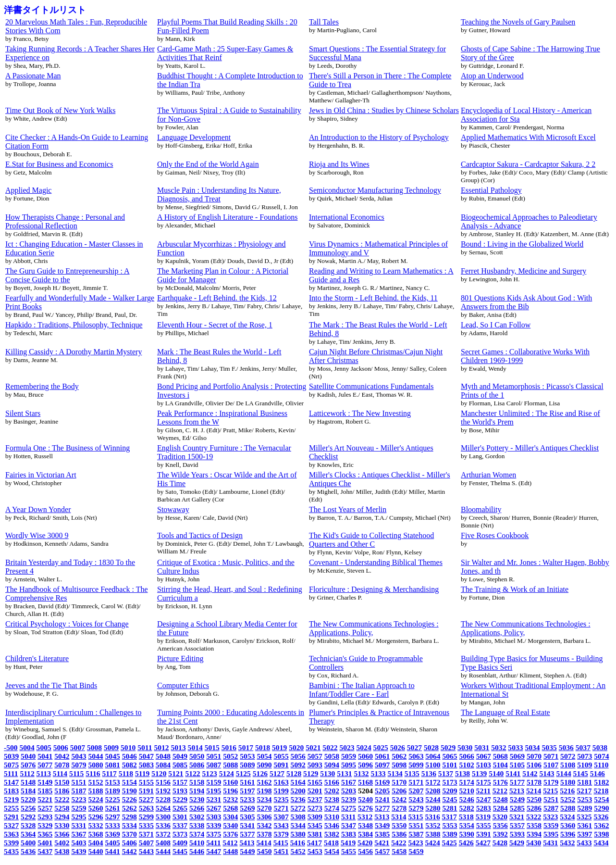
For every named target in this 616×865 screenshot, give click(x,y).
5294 (62, 817)
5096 (365, 765)
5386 (399, 834)
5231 (214, 799)
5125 (243, 773)
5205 (382, 791)
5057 (315, 756)
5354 (467, 825)
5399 (11, 843)
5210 (467, 791)
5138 (462, 773)
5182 (601, 782)
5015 (212, 747)
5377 (247, 834)
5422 (399, 843)
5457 (382, 851)
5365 (45, 834)
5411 (213, 843)
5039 (11, 756)
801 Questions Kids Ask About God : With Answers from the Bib (526, 302)
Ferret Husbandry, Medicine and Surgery (524, 271)
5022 (330, 747)
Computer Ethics (183, 685)
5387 (416, 834)
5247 (484, 799)
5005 (44, 747)
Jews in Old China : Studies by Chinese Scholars (384, 110)
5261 (113, 808)
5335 (146, 825)
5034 (532, 747)
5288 (568, 808)
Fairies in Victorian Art (41, 475)
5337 (180, 825)
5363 (11, 834)
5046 (129, 756)
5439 (79, 851)
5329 (45, 825)
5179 (551, 782)
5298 (129, 817)
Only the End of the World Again (208, 164)
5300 (163, 817)
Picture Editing (180, 658)
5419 (348, 843)
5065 (450, 756)
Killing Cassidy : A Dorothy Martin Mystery (74, 352)
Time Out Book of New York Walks (60, 110)
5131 (344, 773)
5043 (79, 756)
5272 (298, 808)
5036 (566, 747)
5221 (45, 799)
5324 (567, 817)
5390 (467, 834)
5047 (146, 756)
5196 (230, 791)
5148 (28, 782)
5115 (76, 773)
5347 (349, 825)
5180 (568, 782)
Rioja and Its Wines (339, 164)
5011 (145, 747)
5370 (129, 834)
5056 (298, 756)
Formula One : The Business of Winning (68, 448)
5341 (247, 825)
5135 (412, 773)
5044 (95, 756)
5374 (197, 834)
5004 (27, 747)
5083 (146, 765)
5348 (365, 825)
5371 (146, 834)
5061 (382, 756)
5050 (197, 756)
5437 (45, 851)
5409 (180, 843)
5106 (534, 765)
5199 (281, 791)
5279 (416, 808)
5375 (214, 834)
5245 (450, 799)
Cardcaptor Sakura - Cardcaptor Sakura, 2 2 (528, 164)
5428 (500, 843)
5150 (62, 782)
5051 (214, 756)
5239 (349, 799)
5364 (28, 834)
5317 (450, 817)
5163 (281, 782)
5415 (281, 843)
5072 (568, 756)
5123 (210, 773)
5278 (399, 808)
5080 (95, 765)
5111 (11, 773)
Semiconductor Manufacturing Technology (375, 190)
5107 (551, 765)
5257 (45, 808)
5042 (62, 756)
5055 (281, 756)
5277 (382, 808)
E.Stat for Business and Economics (59, 164)
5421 (382, 843)
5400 (28, 843)
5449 (247, 851)
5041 (45, 756)
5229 (180, 799)
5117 (110, 773)
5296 (95, 817)
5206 (399, 791)
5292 (28, 817)
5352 (433, 825)
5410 (197, 843)
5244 (433, 799)
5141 (513, 773)
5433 (584, 843)
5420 (365, 843)
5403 (79, 843)
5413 (247, 843)
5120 (159, 773)
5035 (549, 747)
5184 (28, 791)
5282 (467, 808)
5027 (414, 747)
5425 (450, 843)
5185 (45, 791)
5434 (601, 843)
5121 (176, 773)
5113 (44, 773)
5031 (482, 747)
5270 (264, 808)
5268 (230, 808)
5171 (416, 782)
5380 (298, 834)
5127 (277, 773)
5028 (431, 747)
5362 (601, 825)
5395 (551, 834)
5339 (214, 825)
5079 (79, 765)
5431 (550, 843)
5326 (601, 817)
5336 (163, 825)
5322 (534, 817)
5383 (349, 834)
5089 (247, 765)
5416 (298, 843)
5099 (416, 765)
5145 (581, 773)
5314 (399, 817)
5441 (113, 851)
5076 (28, 765)
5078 (62, 765)
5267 (214, 808)
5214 (534, 791)
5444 (163, 851)
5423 (415, 843)
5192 (163, 791)
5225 (113, 799)
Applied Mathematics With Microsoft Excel (528, 137)
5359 (551, 825)
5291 (11, 817)
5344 (298, 825)
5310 (332, 817)
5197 (247, 791)
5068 (500, 756)
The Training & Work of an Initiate (515, 589)
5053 (247, 756)
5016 (229, 747)
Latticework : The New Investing (360, 413)
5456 (365, 851)
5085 (180, 765)
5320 (500, 817)
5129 (311, 773)
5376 (230, 834)
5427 (483, 843)
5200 (298, 791)
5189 (113, 791)
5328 (28, 825)
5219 (11, 799)
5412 (230, 843)
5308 (298, 817)
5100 (433, 765)
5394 (534, 834)
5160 (230, 782)
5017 (246, 747)
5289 (585, 808)
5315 (415, 817)
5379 (281, 834)
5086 (197, 765)
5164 (298, 782)
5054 (264, 756)
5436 (28, 851)
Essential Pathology (491, 190)
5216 (567, 791)
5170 (399, 782)
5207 (416, 791)
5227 (146, 799)
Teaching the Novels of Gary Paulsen (518, 22)
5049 (180, 756)
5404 (95, 843)
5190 (129, 791)
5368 (95, 834)
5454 (332, 851)
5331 (79, 825)
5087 (214, 765)
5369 (113, 834)
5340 (230, 825)
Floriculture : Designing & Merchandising (374, 589)
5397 (585, 834)
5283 (484, 808)
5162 (264, 782)
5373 (180, 834)
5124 (227, 773)
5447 (214, 851)
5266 (197, 808)
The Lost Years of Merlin (348, 509)
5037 (583, 747)
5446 (197, 851)
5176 (500, 782)
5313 (382, 817)
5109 (585, 765)
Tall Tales (324, 22)
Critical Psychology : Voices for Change (67, 624)
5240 (365, 799)
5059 (349, 756)
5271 (281, 808)
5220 (28, 799)
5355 (484, 825)
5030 (465, 747)
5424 (432, 843)
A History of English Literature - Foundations (227, 217)
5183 (11, 791)
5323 (550, 817)
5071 (551, 756)
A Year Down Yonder (38, 509)
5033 (515, 747)
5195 (214, 791)
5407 (146, 843)
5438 (62, 851)
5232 (230, 799)
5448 (230, 851)
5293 (45, 817)
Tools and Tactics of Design (200, 535)
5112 (27, 773)
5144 (564, 773)
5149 (45, 782)
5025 (381, 747)
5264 (163, 808)
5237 (315, 799)
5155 (146, 782)
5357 (517, 825)
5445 (180, 851)
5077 (45, 765)
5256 (28, 808)
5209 (450, 791)
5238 (332, 799)
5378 (264, 834)
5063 (416, 756)
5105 (517, 765)
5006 (61, 747)
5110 (601, 765)
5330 (62, 825)
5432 (567, 843)
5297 (113, 817)
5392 (500, 834)
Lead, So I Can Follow (496, 325)
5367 (79, 834)
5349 (382, 825)
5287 (551, 808)
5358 (534, 825)
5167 (349, 782)
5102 (467, 765)
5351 (416, 825)
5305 (247, 817)
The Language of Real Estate (505, 712)
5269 (247, 808)
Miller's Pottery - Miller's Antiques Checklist (530, 448)
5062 (399, 756)
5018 (263, 747)
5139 (479, 773)
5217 (584, 791)
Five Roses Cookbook (495, 535)
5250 (534, 799)
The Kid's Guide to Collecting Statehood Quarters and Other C (371, 540)
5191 (146, 791)
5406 (129, 843)
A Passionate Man (33, 76)
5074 (601, 756)
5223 (79, 799)
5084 (163, 765)
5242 (399, 799)
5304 (230, 817)
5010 (128, 747)
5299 (146, 817)
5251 (551, 799)
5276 (365, 808)
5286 (534, 808)
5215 (550, 791)
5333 (113, 825)
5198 (264, 791)
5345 (315, 825)
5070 (534, 756)
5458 (399, 851)
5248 (500, 799)
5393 (517, 834)
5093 (315, 765)
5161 (247, 782)
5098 (399, 765)
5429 (517, 843)
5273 (315, 808)
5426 (466, 843)
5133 (378, 773)
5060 (365, 756)
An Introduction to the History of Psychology (379, 137)
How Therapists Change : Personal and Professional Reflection (65, 221)
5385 (382, 834)
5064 (433, 756)
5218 (601, 791)
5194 (197, 791)
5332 (95, 825)
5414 (264, 843)
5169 (382, 782)
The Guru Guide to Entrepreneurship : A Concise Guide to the (68, 275)
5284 (500, 808)
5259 (79, 808)
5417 (314, 843)
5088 (230, 765)
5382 (332, 834)
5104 (500, 765)
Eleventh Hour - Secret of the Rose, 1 (215, 325)
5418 (331, 843)
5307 (281, 817)
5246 (467, 799)
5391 (484, 834)
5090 (264, 765)
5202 (332, 791)
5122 (192, 773)
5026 (398, 747)
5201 (315, 791)
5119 (142, 773)
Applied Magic (28, 190)
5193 (180, 791)
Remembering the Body (42, 386)
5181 (585, 782)
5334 (129, 825)
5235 (281, 799)
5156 (163, 782)
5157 (180, 782)
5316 (432, 817)
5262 (129, 808)
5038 (600, 747)
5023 (347, 747)
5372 (163, 834)
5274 (332, 808)
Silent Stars (23, 413)
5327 (11, 825)
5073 (585, 756)
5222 (62, 799)
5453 (315, 851)
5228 (163, 799)
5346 (332, 825)
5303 (214, 817)
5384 (365, 834)
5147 (11, 782)
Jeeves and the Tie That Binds (51, 685)
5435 (11, 851)
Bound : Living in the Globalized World (522, 244)
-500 (11, 747)
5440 (95, 851)
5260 (95, 808)
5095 (349, 765)
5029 (448, 747)
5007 (78, 747)
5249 (517, 799)
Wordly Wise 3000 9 (37, 535)
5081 (113, 765)
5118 (126, 773)
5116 (93, 773)
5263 (146, 808)
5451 (281, 851)
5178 (534, 782)
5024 (364, 747)
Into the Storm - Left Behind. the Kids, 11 (373, 298)
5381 (315, 834)
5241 (382, 799)
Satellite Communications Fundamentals (371, 386)
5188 (95, 791)
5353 (450, 825)
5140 (496, 773)
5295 (79, 817)
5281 (450, 808)
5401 (45, 843)
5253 (585, 799)
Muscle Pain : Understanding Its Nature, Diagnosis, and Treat (219, 194)
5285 (517, 808)
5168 (365, 782)
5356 (500, 825)
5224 (95, 799)
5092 (298, 765)
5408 (163, 843)
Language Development (194, 137)
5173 (450, 782)
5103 (484, 765)
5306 (264, 817)
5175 (484, 782)
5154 (129, 782)
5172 (433, 782)
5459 (416, 851)
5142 (530, 773)
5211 (483, 791)
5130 (327, 773)
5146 (598, 773)
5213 (517, 791)
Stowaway (173, 509)
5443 (146, 851)
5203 (349, 791)
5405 (113, 843)
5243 (416, 799)
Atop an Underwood (492, 76)
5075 (11, 765)
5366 (62, 834)
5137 (446, 773)
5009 (111, 747)
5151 (79, 782)
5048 (163, 756)
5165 (315, 782)
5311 (348, 817)
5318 (466, 817)
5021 (313, 747)
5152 (95, 782)
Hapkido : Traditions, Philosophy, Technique (74, 325)
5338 (197, 825)
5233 (247, 799)
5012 (161, 747)
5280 (433, 808)
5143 (547, 773)
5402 (62, 843)
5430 (534, 843)
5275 (349, 808)
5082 (129, 765)
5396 (568, 834)
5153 (113, 782)
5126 (260, 773)
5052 (230, 756)
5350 (399, 825)
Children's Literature (37, 658)
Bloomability (481, 509)
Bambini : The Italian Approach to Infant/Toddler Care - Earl (362, 690)
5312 (365, 817)
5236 (298, 799)
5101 (450, 765)
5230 (197, 799)
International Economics (347, 217)
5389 (450, 834)
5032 (499, 747)
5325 (584, 817)
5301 (180, 817)
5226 (129, 799)
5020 (296, 747)
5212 (500, 791)
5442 (129, 851)
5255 (11, 808)
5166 (332, 782)
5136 (429, 773)
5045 (113, 756)
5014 (195, 747)
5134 (395, 773)
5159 (214, 782)
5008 (94, 747)
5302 (197, 817)
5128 (294, 773)
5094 (332, 765)
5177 (517, 782)
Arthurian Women (488, 475)
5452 (298, 851)
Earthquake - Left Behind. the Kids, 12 (217, 298)
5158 (197, 782)
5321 (517, 817)
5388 (433, 834)
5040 (28, 756)
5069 (517, 756)
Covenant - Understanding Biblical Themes (376, 562)
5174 (467, 782)
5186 (62, 791)
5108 (568, 765)
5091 (281, 765)
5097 (382, 765)
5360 (568, 825)
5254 (601, 799)
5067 (484, 756)
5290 (601, 808)
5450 (264, 851)
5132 (361, 773)
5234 (264, 799)
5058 (332, 756)
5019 (279, 747)
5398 (601, 834)
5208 (433, 791)
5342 (264, 825)
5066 (467, 756)
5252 (568, 799)
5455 (349, 851)
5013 (178, 747)
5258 (62, 808)
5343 (281, 825)
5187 (79, 791)
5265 (180, 808)
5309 (315, 817)
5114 (60, 773)
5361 (585, 825)
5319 (483, 817)
